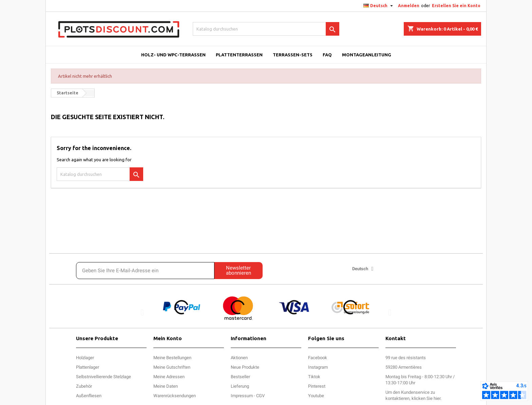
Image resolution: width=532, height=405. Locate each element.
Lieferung (240, 386)
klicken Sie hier (426, 398)
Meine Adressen (169, 377)
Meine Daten (166, 386)
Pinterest (317, 386)
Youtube (316, 396)
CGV (260, 396)
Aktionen (239, 358)
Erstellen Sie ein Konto (456, 6)
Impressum (242, 396)
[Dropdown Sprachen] (379, 6)
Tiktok (314, 377)
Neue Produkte (245, 367)
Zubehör (84, 386)
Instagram (318, 367)
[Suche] (266, 29)
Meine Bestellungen (172, 358)
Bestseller (240, 377)
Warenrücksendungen (175, 396)
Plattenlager (88, 367)
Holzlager (85, 358)
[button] (142, 312)
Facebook (318, 358)
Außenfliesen (89, 396)
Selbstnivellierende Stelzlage (103, 377)
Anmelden (409, 6)
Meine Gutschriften (172, 367)
